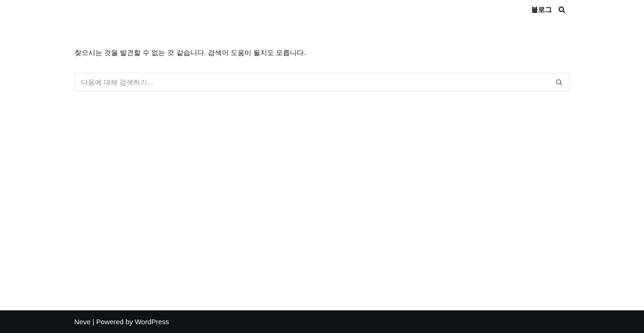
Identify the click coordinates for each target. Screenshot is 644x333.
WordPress (152, 322)
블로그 (541, 9)
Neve (83, 322)
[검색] (562, 9)
